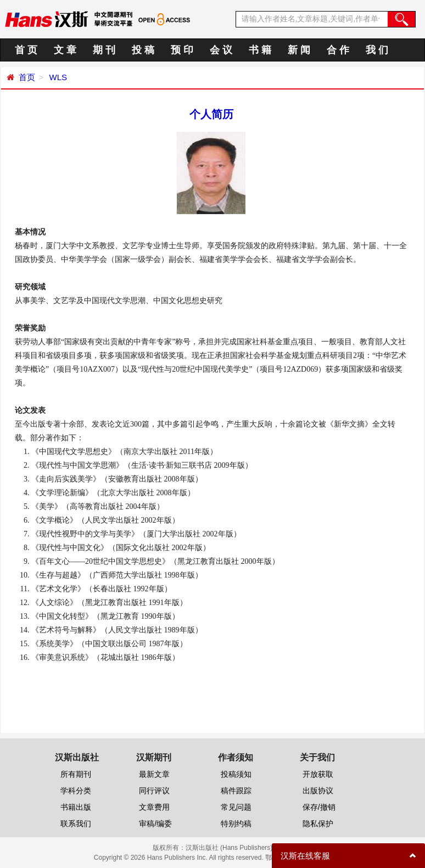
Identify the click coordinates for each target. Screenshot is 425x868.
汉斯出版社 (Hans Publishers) (229, 848)
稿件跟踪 (236, 791)
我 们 (377, 50)
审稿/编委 (155, 824)
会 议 (221, 50)
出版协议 (318, 791)
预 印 (182, 50)
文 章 (65, 50)
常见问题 (236, 807)
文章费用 (154, 807)
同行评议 (154, 791)
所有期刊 (76, 774)
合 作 (338, 50)
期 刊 (104, 50)
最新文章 (154, 774)
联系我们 (76, 824)
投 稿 (143, 50)
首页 (27, 77)
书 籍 (260, 50)
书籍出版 (76, 807)
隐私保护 (318, 824)
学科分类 (76, 791)
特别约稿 (236, 824)
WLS (57, 77)
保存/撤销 (319, 807)
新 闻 (299, 50)
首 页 (26, 50)
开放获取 (318, 774)
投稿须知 (236, 774)
